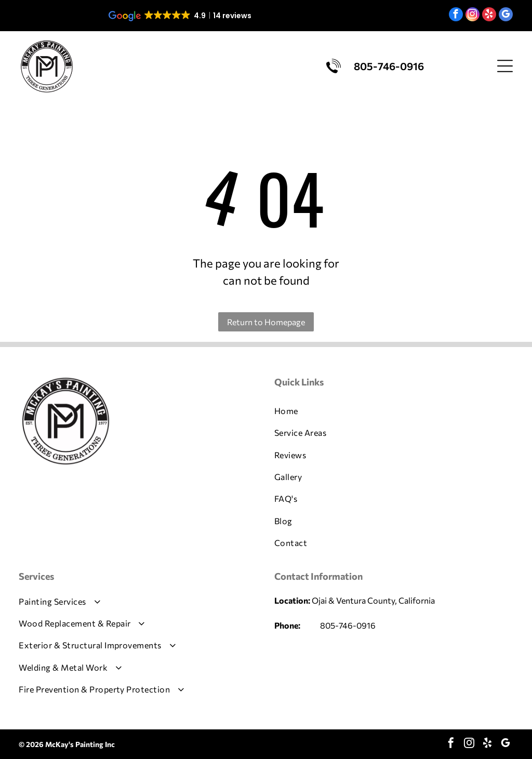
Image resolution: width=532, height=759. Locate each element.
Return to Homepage (266, 322)
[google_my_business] (506, 16)
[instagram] (473, 16)
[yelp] (489, 16)
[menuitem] (394, 411)
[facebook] (456, 16)
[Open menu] (505, 66)
